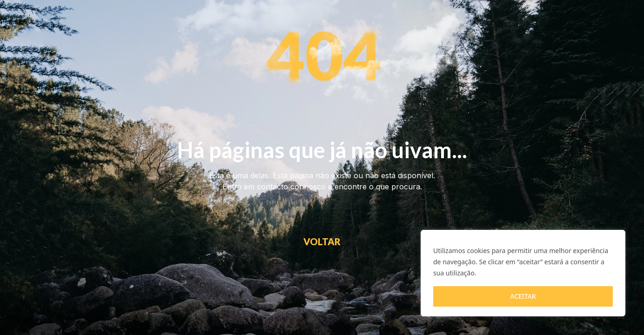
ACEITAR (523, 296)
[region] (523, 273)
